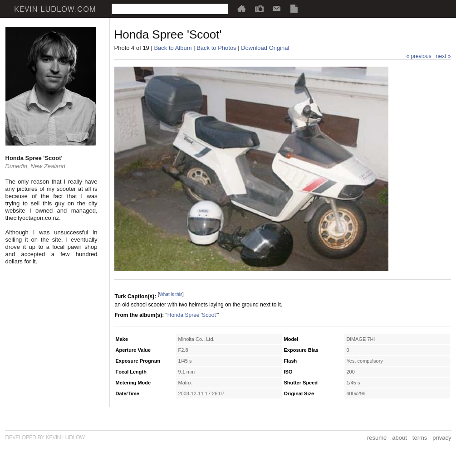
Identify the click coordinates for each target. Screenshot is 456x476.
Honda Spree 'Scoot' (192, 315)
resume (377, 438)
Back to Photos (216, 48)
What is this (171, 294)
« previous (419, 56)
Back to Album (173, 48)
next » (444, 56)
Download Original (265, 48)
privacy (442, 438)
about (400, 438)
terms (420, 438)
